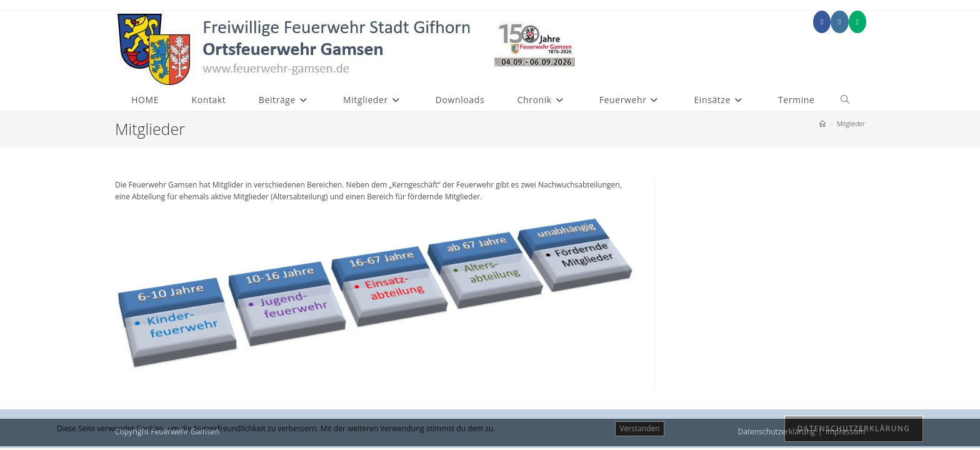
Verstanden (639, 428)
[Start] (822, 124)
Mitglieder (851, 124)
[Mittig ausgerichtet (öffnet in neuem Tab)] (857, 22)
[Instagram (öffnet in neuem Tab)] (839, 22)
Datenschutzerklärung (854, 428)
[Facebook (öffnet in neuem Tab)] (822, 22)
